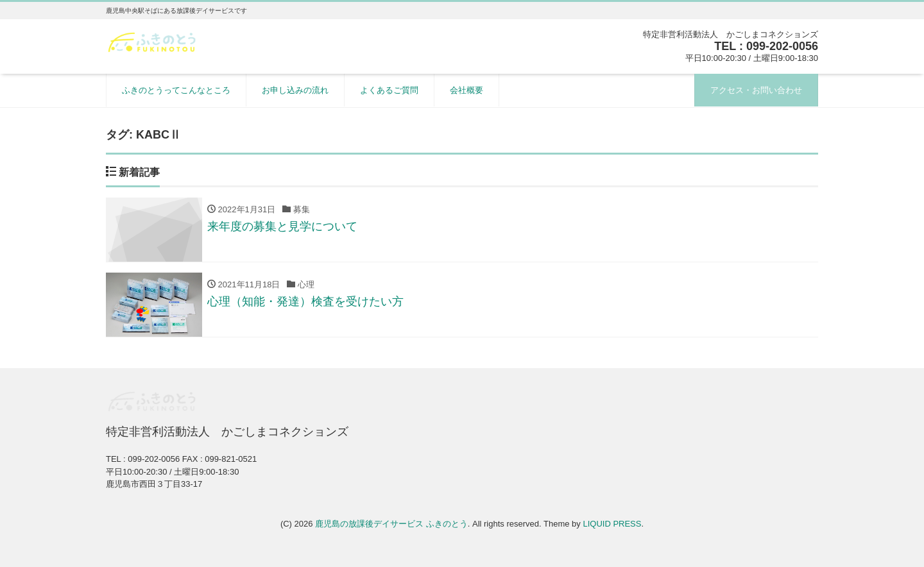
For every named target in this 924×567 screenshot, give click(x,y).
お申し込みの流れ (295, 90)
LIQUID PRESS (612, 524)
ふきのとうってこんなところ (176, 90)
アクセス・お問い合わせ (756, 90)
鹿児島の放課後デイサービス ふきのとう (391, 524)
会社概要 (466, 90)
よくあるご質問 (389, 90)
